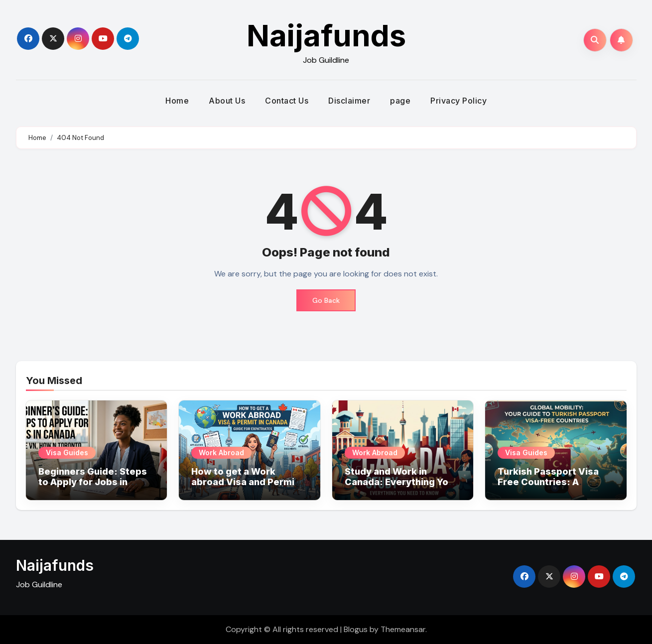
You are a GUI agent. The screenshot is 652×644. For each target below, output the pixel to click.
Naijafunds (326, 35)
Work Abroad (221, 452)
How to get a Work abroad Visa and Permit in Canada (245, 482)
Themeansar (403, 629)
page (400, 101)
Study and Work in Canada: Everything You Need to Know (399, 482)
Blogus (356, 629)
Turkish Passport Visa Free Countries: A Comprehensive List (548, 482)
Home (177, 101)
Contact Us (287, 101)
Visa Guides (67, 452)
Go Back (326, 300)
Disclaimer (349, 101)
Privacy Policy (458, 101)
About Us (227, 101)
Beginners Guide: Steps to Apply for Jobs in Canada (93, 482)
